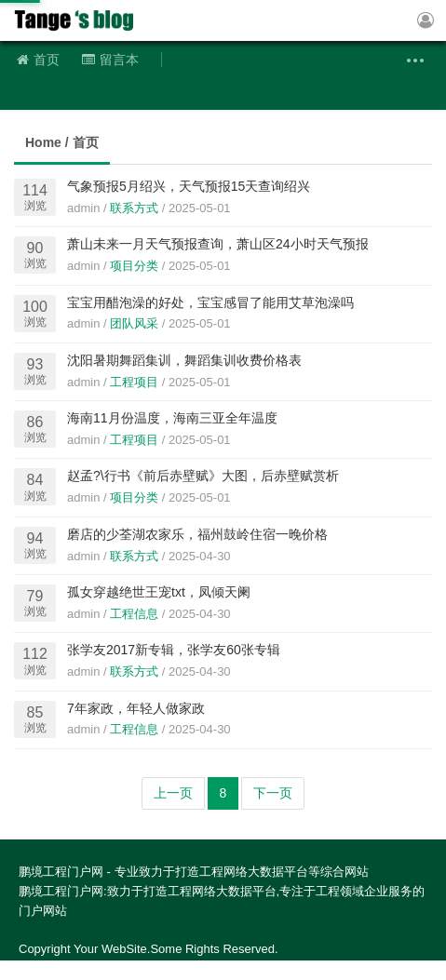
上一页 (173, 793)
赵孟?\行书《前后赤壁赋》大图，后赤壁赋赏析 (203, 476)
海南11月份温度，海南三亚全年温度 (172, 418)
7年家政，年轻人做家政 (136, 708)
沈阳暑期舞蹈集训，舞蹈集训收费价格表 (184, 360)
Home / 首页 (62, 142)
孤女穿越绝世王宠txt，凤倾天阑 (159, 592)
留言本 (110, 60)
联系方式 (134, 208)
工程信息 (134, 614)
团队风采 (134, 323)
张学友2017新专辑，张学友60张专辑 (174, 650)
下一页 (273, 793)
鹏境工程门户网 (79, 20)
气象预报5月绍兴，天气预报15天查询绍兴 (189, 186)
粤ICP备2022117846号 (241, 970)
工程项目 (134, 382)
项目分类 (134, 266)
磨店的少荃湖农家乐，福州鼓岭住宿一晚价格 (197, 534)
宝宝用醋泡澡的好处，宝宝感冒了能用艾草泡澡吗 (210, 302)
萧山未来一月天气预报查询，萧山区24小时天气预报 (218, 244)
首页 (38, 60)
